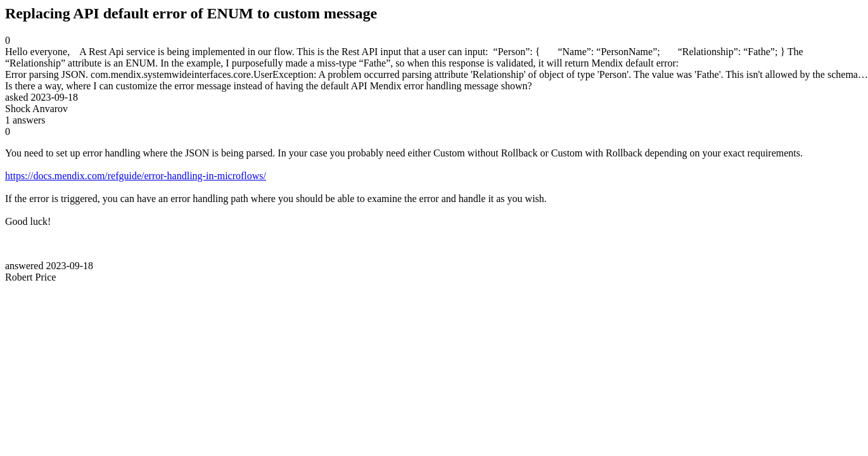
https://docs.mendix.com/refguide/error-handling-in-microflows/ (136, 176)
